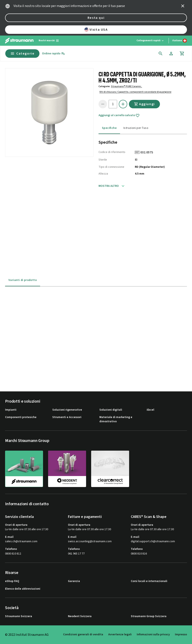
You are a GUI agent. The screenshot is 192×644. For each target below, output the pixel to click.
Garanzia (74, 581)
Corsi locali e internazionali (149, 581)
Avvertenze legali (120, 634)
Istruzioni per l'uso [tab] (136, 128)
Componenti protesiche (21, 417)
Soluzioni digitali (111, 410)
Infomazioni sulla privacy (153, 634)
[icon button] (183, 6)
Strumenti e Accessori (67, 417)
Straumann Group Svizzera (149, 616)
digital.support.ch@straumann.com (153, 541)
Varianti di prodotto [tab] (23, 280)
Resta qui (96, 18)
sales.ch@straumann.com (21, 541)
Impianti (11, 410)
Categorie (22, 54)
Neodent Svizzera (80, 616)
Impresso (181, 634)
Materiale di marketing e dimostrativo (116, 419)
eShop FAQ (12, 581)
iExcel (150, 410)
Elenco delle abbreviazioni (23, 589)
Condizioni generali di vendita (83, 634)
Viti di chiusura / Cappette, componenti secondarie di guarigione (135, 92)
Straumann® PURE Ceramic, (126, 86)
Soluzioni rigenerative (67, 410)
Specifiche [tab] (109, 128)
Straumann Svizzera (19, 616)
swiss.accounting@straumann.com (90, 541)
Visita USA (96, 30)
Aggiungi (144, 104)
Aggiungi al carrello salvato (119, 116)
